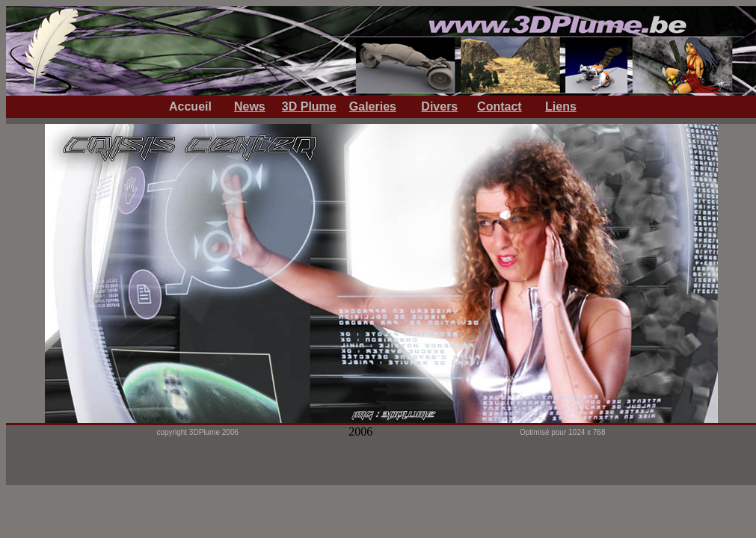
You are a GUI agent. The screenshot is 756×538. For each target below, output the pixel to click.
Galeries (373, 106)
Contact (500, 106)
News (250, 106)
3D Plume (309, 106)
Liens (561, 106)
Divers (439, 106)
